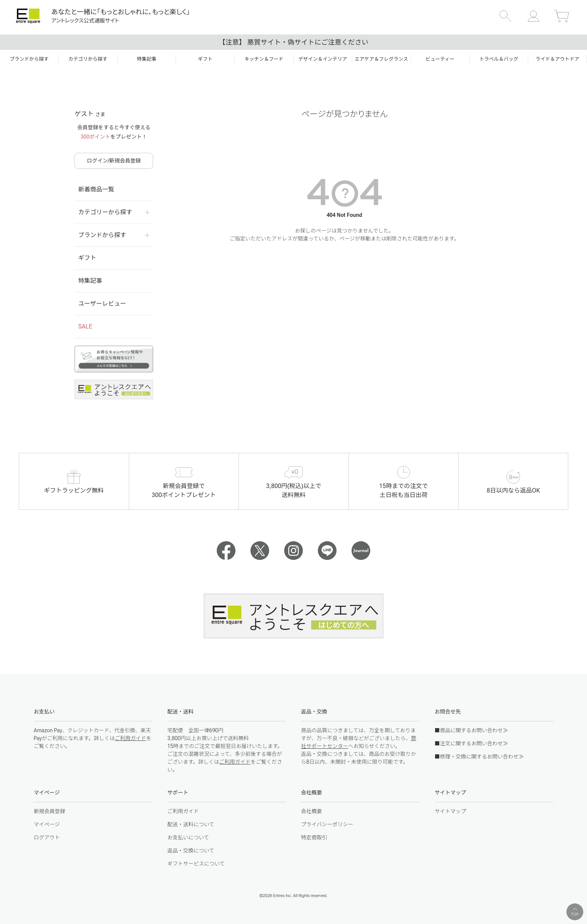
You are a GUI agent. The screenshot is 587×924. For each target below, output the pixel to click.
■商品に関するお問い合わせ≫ (471, 730)
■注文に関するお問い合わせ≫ (471, 743)
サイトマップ (450, 811)
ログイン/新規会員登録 (114, 161)
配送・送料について (191, 824)
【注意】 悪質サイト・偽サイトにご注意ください (293, 42)
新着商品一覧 (96, 189)
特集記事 (90, 281)
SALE (85, 326)
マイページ (47, 824)
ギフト (87, 258)
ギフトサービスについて (196, 864)
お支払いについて (188, 837)
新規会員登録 (49, 811)
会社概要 (311, 811)
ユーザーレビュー (102, 304)
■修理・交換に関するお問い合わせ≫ (479, 757)
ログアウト (47, 837)
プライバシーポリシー (327, 824)
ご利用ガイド (130, 738)
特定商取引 (314, 837)
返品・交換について (191, 851)
